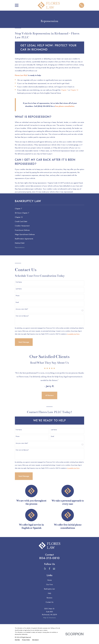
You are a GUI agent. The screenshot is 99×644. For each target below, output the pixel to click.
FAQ (49, 593)
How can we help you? (22, 316)
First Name (19, 282)
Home (49, 580)
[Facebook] (50, 569)
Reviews (49, 598)
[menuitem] (49, 209)
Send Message (24, 342)
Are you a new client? (22, 309)
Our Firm (49, 584)
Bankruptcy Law (49, 589)
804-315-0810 (49, 558)
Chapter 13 (74, 90)
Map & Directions (49, 618)
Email (17, 302)
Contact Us (49, 602)
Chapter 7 (64, 90)
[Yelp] (45, 569)
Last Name (19, 289)
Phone (18, 296)
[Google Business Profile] (54, 569)
